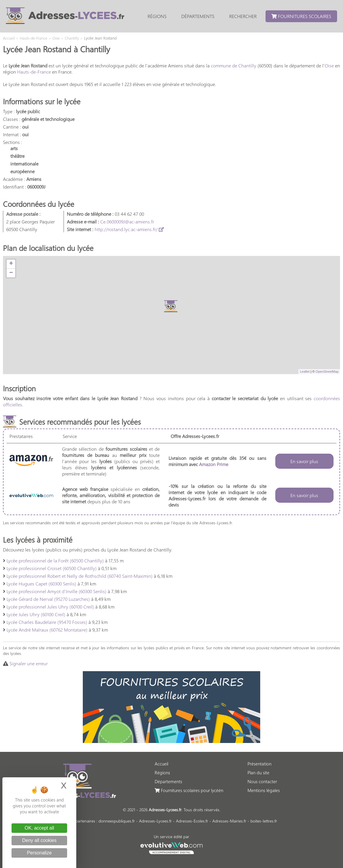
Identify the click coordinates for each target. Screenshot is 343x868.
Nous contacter (262, 781)
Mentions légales (264, 790)
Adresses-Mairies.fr (229, 821)
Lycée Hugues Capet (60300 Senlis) (41, 584)
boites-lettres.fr (264, 821)
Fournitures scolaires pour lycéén (189, 790)
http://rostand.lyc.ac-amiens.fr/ (129, 229)
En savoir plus (304, 461)
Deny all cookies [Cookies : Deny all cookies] (39, 840)
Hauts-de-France (34, 72)
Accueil (161, 764)
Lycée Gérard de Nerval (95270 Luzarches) (48, 599)
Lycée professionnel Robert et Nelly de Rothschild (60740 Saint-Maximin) (80, 576)
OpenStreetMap (327, 371)
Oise (329, 65)
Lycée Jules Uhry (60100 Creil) (36, 614)
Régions (157, 16)
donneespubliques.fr (117, 821)
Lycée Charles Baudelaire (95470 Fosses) (47, 622)
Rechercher (243, 16)
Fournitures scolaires (301, 16)
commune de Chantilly (234, 65)
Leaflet (305, 371)
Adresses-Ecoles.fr (192, 821)
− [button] (11, 273)
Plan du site (258, 773)
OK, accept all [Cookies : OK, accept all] (39, 828)
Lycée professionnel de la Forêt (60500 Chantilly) (55, 560)
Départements (198, 16)
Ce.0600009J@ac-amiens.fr (127, 222)
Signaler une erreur (29, 663)
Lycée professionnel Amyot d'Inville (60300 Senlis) (56, 591)
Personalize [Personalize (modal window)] (39, 853)
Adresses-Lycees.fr (155, 821)
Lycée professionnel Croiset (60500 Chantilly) (52, 568)
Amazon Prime (214, 464)
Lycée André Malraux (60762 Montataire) (47, 630)
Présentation (259, 764)
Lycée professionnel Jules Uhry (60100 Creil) (50, 607)
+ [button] (11, 264)
